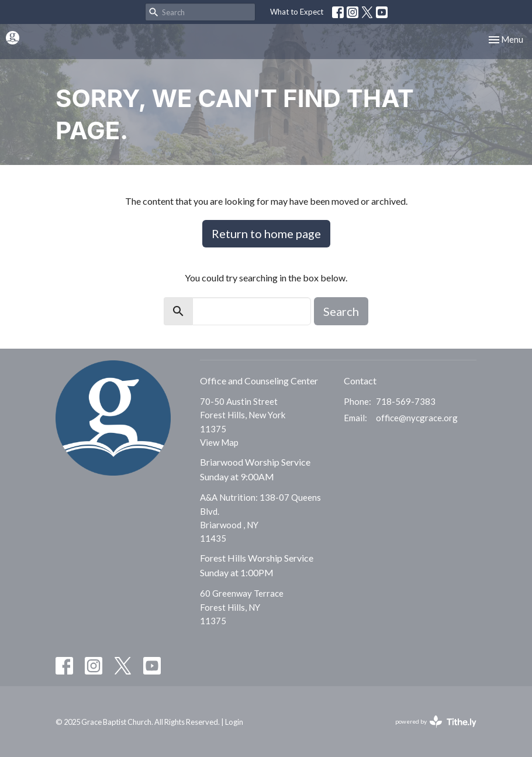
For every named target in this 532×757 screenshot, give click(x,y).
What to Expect (297, 12)
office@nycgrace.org (417, 418)
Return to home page (266, 233)
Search (341, 311)
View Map (219, 442)
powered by (436, 722)
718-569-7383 (406, 401)
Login (234, 722)
